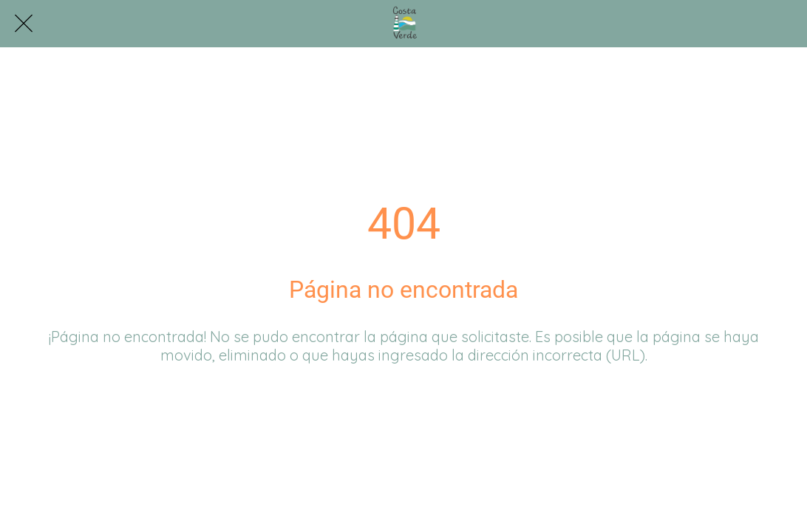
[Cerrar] (24, 24)
